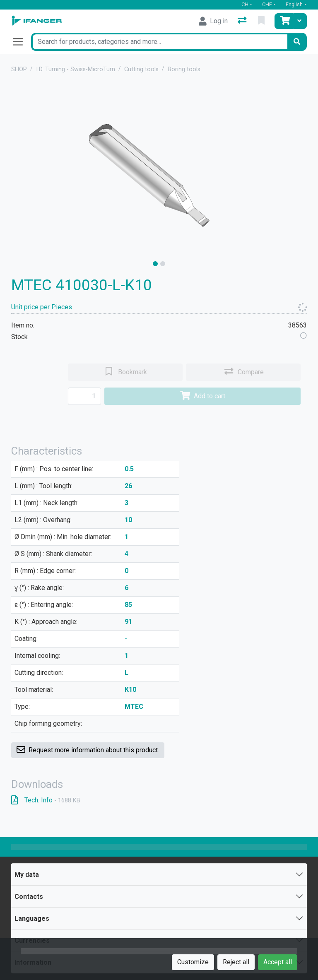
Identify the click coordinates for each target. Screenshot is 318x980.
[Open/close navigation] (21, 42)
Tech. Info (46, 800)
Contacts (29, 897)
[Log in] (213, 21)
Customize (193, 962)
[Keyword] (159, 42)
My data (27, 875)
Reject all (236, 962)
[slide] (155, 264)
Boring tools (184, 69)
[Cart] (284, 21)
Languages (32, 919)
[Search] (297, 42)
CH (245, 4)
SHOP (19, 69)
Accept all (278, 962)
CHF (267, 4)
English (294, 4)
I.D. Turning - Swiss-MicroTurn (76, 69)
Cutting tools (141, 69)
